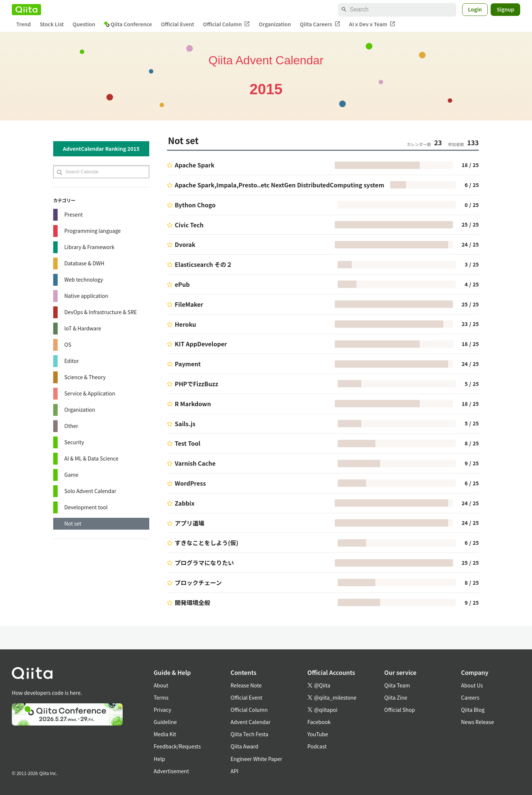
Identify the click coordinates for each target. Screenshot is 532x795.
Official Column (227, 24)
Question (84, 24)
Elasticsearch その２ (203, 264)
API (234, 771)
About (161, 685)
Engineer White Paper (256, 759)
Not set (73, 523)
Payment (188, 364)
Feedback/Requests (177, 746)
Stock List (52, 24)
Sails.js (185, 424)
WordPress (190, 483)
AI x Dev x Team (372, 24)
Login (475, 9)
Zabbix (185, 503)
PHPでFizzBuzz (196, 384)
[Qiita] (26, 10)
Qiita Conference (128, 24)
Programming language (93, 231)
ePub (182, 284)
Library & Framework (89, 247)
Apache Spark (195, 165)
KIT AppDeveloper (201, 344)
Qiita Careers (320, 24)
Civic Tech (189, 225)
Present (74, 214)
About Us (472, 685)
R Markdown (193, 404)
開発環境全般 (192, 602)
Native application (86, 296)
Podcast (317, 746)
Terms (161, 697)
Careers (470, 697)
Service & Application (90, 393)
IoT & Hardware (83, 328)
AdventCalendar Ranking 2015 (101, 149)
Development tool (86, 507)
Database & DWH (84, 263)
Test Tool (187, 443)
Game (71, 475)
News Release (478, 722)
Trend (23, 24)
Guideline (165, 722)
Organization (275, 24)
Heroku (185, 324)
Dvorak (185, 244)
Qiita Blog (473, 710)
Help (159, 759)
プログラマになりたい (204, 563)
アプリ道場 (190, 523)
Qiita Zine (396, 697)
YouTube (318, 734)
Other (71, 426)
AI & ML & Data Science (91, 458)
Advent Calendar (250, 722)
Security (74, 442)
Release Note (246, 685)
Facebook (319, 722)
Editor (72, 361)
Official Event (177, 24)
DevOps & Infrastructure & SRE (101, 312)
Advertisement (171, 771)
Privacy (162, 710)
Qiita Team (397, 685)
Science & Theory (85, 377)
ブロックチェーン (198, 582)
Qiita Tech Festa (249, 734)
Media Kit (165, 734)
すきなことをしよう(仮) (207, 543)
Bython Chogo (195, 205)
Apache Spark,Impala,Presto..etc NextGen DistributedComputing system (279, 185)
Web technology (84, 279)
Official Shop (400, 710)
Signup (505, 9)
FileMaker (189, 304)
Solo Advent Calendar (90, 491)
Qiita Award (244, 746)
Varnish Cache (195, 463)
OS (68, 344)
